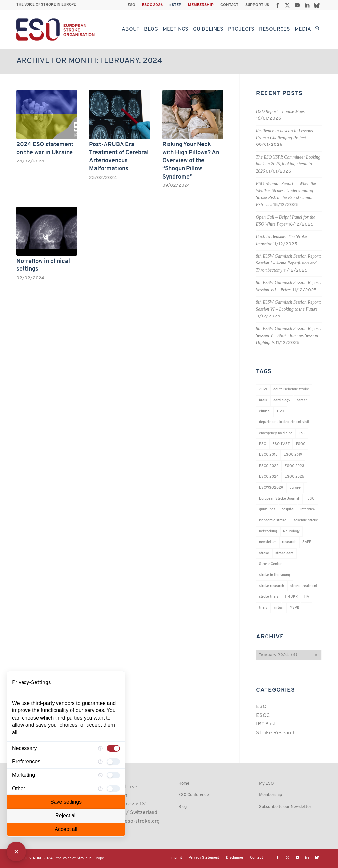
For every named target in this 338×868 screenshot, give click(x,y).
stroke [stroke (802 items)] (264, 553)
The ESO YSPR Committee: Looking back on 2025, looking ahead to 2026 (288, 164)
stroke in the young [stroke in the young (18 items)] (274, 575)
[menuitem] (132, 5)
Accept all (66, 829)
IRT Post (266, 724)
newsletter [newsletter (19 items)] (267, 542)
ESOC (263, 716)
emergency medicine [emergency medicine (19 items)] (276, 433)
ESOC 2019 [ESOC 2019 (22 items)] (293, 455)
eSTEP (175, 5)
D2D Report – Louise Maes (281, 112)
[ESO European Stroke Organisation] (56, 29)
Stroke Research (276, 733)
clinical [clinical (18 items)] (265, 411)
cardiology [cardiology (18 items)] (282, 400)
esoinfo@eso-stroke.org (131, 821)
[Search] (318, 29)
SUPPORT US (257, 5)
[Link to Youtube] (297, 5)
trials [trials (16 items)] (263, 608)
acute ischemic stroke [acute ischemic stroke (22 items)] (291, 390)
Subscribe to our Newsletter (285, 807)
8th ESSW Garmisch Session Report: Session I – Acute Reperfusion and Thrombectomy (289, 263)
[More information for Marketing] (100, 775)
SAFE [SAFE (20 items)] (307, 542)
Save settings (66, 802)
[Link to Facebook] (277, 5)
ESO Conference (194, 795)
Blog (183, 807)
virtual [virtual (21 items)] (279, 608)
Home (184, 783)
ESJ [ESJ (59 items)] (302, 433)
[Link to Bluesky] (317, 5)
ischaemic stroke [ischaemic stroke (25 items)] (273, 521)
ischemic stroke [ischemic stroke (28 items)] (305, 521)
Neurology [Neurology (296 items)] (291, 531)
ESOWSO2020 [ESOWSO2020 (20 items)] (271, 488)
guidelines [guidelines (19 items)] (267, 510)
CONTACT (229, 5)
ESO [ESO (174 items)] (263, 444)
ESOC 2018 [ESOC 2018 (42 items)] (268, 455)
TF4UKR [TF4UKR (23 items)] (291, 597)
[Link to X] (287, 5)
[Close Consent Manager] (16, 852)
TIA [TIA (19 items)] (306, 597)
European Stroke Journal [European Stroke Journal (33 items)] (279, 499)
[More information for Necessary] (100, 748)
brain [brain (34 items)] (263, 400)
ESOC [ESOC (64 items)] (301, 444)
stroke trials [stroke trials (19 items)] (269, 597)
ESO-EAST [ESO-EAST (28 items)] (281, 444)
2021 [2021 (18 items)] (263, 390)
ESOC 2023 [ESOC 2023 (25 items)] (295, 466)
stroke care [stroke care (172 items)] (284, 553)
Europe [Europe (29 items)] (295, 488)
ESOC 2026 (152, 5)
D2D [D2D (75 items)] (281, 411)
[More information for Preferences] (100, 762)
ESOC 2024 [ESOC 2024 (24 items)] (269, 477)
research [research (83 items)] (289, 542)
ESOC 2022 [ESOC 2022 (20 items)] (269, 466)
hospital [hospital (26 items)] (288, 510)
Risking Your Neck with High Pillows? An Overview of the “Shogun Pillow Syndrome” (191, 161)
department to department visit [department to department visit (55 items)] (284, 422)
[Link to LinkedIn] (307, 5)
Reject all (66, 816)
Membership (270, 795)
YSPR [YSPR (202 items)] (295, 608)
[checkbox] (113, 748)
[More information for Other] (100, 789)
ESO (131, 5)
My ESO (266, 783)
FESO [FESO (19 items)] (310, 499)
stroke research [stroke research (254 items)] (272, 586)
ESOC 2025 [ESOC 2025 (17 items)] (295, 477)
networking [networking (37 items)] (268, 531)
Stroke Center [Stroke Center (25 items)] (270, 564)
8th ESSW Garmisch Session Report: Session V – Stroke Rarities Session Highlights (289, 335)
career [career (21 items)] (302, 400)
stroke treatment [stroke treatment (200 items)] (304, 586)
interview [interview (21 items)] (308, 510)
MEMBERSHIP (201, 5)
